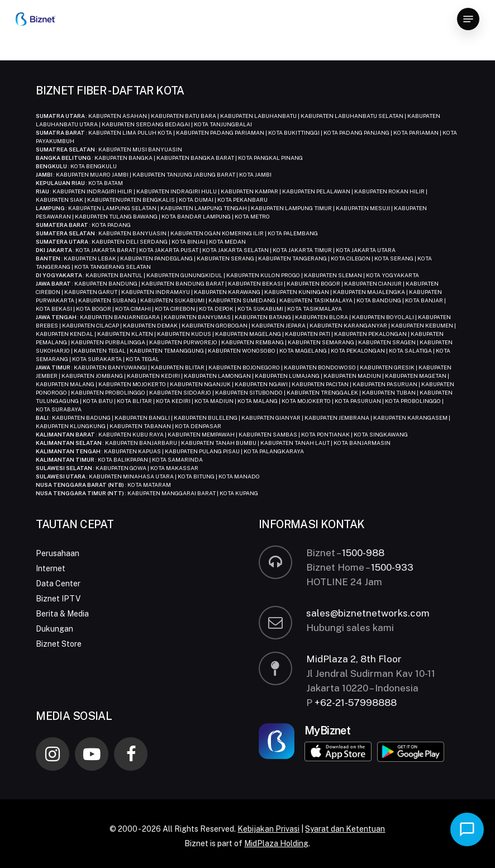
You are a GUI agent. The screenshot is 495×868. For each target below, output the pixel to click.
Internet (51, 568)
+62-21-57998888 (356, 703)
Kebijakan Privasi (268, 829)
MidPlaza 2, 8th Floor (354, 659)
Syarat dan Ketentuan (345, 829)
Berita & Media (62, 614)
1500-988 (363, 553)
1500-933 (392, 567)
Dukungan (54, 629)
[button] (468, 19)
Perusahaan (58, 553)
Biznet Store (59, 644)
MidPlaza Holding (276, 843)
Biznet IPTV (58, 599)
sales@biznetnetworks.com (368, 613)
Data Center (58, 584)
